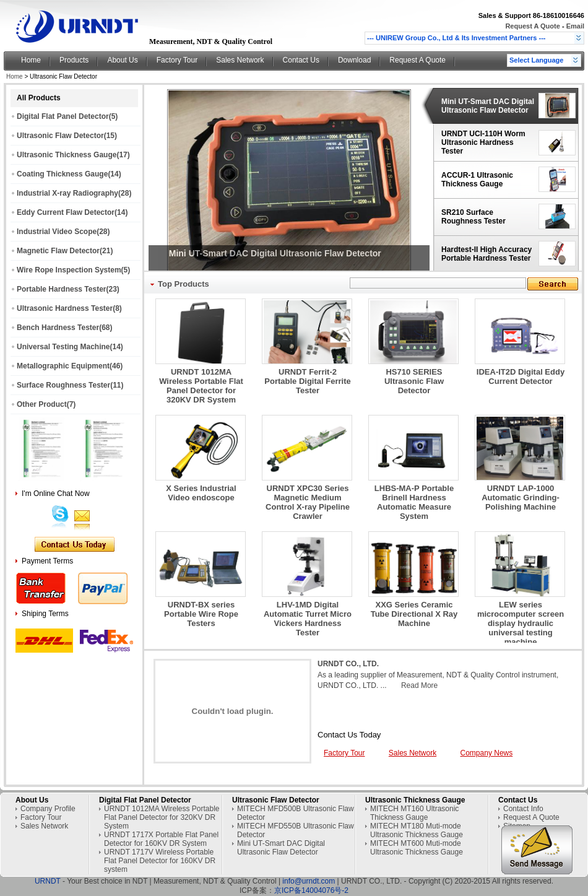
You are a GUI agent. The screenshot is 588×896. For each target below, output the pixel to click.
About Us (122, 60)
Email (575, 26)
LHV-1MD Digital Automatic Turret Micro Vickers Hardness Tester (308, 619)
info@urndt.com (309, 881)
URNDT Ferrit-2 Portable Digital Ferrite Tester (307, 381)
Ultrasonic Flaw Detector (60, 136)
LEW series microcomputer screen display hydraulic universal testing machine (521, 623)
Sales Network (240, 60)
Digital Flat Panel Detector (63, 116)
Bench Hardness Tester (58, 328)
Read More (419, 685)
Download (354, 60)
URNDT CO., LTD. (348, 664)
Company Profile (48, 809)
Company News (487, 753)
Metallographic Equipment (63, 366)
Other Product (42, 404)
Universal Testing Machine (63, 347)
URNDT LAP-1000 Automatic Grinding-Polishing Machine (521, 498)
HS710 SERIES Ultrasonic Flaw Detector (414, 381)
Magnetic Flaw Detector (58, 251)
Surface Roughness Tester (63, 385)
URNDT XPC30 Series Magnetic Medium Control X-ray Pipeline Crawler (308, 502)
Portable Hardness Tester (62, 289)
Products (74, 60)
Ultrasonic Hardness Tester (65, 308)
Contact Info (523, 809)
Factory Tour (177, 60)
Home (31, 60)
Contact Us (301, 60)
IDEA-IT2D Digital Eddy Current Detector (521, 376)
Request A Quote (533, 26)
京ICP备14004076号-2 (311, 890)
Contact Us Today (349, 735)
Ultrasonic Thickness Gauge (67, 155)
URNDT (48, 881)
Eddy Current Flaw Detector (66, 212)
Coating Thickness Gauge (62, 174)
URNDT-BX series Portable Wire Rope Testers (201, 614)
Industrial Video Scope (57, 232)
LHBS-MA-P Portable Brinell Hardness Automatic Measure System (414, 502)
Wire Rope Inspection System (69, 270)
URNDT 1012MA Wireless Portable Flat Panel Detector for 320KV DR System (201, 386)
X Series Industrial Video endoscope (201, 493)
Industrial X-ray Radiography (67, 193)
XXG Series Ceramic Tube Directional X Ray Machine (414, 614)
